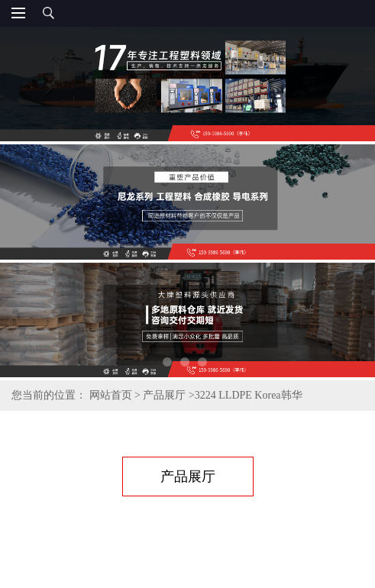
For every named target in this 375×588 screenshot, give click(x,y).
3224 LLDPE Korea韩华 (249, 395)
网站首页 (111, 395)
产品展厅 (164, 395)
